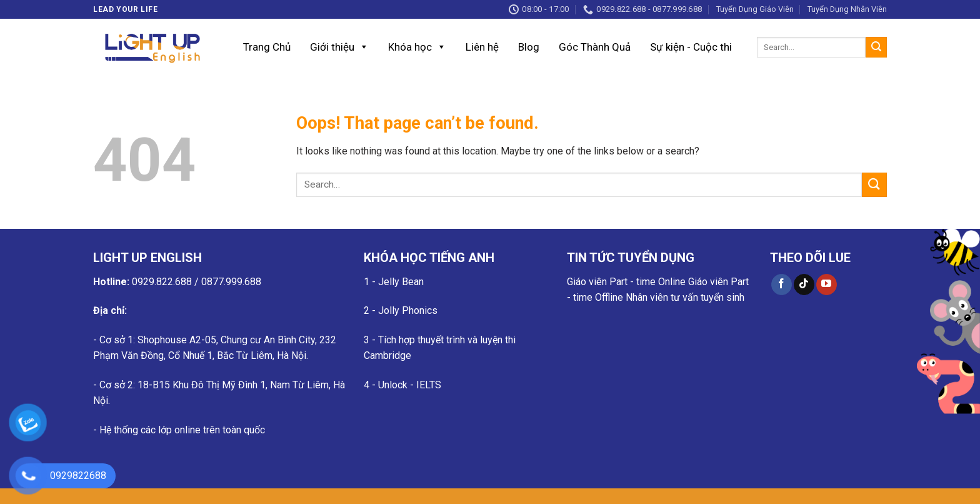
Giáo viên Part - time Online (626, 282)
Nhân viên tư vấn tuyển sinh (685, 297)
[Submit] (876, 48)
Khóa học (417, 47)
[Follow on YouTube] (827, 285)
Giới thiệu (339, 47)
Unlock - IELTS (410, 385)
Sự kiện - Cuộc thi (691, 47)
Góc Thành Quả (595, 47)
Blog (529, 47)
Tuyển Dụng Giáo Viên (755, 9)
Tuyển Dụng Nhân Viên (847, 9)
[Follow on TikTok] (804, 285)
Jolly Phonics (408, 310)
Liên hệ (482, 47)
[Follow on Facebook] (782, 285)
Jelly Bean (401, 282)
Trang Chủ (267, 47)
